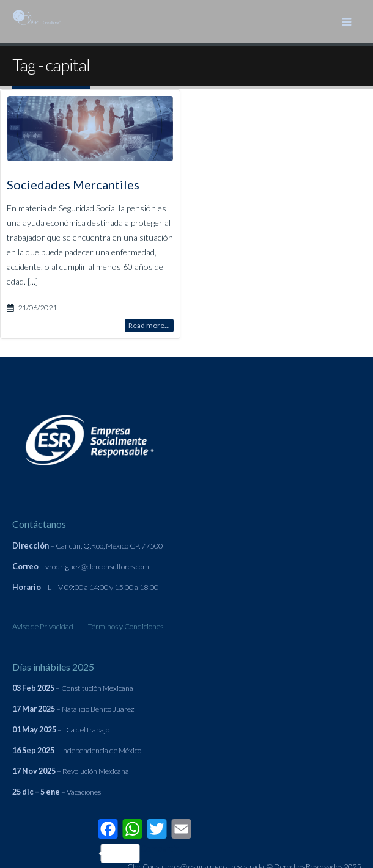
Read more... (149, 325)
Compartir (140, 853)
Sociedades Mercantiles (73, 184)
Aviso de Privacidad (43, 626)
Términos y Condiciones (126, 626)
